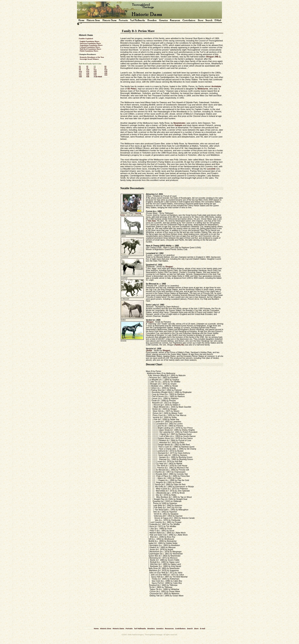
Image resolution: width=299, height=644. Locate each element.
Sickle (149, 351)
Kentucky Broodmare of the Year (92, 57)
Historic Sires (106, 629)
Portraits (129, 629)
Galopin (179, 125)
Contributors (180, 629)
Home (96, 629)
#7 (95, 68)
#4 (105, 66)
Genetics (160, 629)
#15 (95, 71)
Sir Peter (132, 89)
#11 (95, 70)
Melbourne (203, 89)
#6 (87, 68)
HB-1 (218, 57)
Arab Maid (98, 77)
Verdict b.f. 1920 (153, 320)
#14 (88, 71)
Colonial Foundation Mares (90, 47)
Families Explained (86, 39)
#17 (80, 73)
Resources (169, 629)
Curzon (149, 211)
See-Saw (152, 221)
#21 (80, 75)
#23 (95, 75)
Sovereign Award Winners (89, 59)
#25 (80, 77)
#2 (87, 66)
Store (196, 629)
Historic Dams (118, 629)
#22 (88, 75)
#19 (95, 73)
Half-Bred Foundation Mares (90, 49)
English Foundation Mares (89, 41)
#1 (80, 66)
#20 (106, 73)
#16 (106, 71)
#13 (80, 71)
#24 (106, 75)
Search (190, 629)
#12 (106, 70)
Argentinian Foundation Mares (91, 45)
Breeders (151, 629)
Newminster (179, 123)
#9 (80, 70)
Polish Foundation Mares (89, 51)
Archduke (216, 86)
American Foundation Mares (90, 43)
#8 (105, 68)
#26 (88, 77)
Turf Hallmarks (140, 629)
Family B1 (179, 345)
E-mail (203, 629)
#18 (88, 73)
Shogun (210, 57)
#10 (88, 70)
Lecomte (211, 169)
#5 (80, 68)
